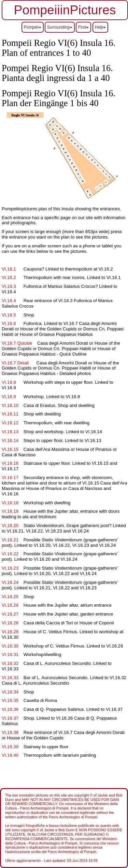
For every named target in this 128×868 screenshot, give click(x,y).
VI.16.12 (10, 423)
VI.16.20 (10, 526)
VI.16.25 (10, 597)
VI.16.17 (10, 478)
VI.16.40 (10, 755)
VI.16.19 (10, 511)
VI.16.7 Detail (15, 363)
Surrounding (60, 27)
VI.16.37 (10, 718)
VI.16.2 (11, 277)
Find (83, 27)
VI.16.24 (10, 582)
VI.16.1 (9, 269)
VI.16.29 (10, 632)
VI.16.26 (10, 605)
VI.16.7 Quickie (17, 343)
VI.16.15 (10, 449)
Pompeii (33, 27)
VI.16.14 (10, 440)
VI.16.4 (9, 301)
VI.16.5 (9, 315)
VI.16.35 (10, 700)
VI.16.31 (10, 654)
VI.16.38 (10, 732)
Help (101, 27)
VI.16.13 (10, 432)
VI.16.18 (10, 503)
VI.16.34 (10, 692)
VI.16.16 (10, 463)
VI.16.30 (10, 646)
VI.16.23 (10, 568)
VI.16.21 (10, 540)
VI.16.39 (10, 747)
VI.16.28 (10, 623)
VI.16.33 (10, 678)
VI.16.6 (9, 323)
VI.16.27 (10, 614)
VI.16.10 (10, 405)
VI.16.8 (9, 382)
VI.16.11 (10, 414)
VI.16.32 (10, 663)
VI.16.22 (10, 554)
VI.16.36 (10, 709)
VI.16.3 (9, 286)
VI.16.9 (9, 397)
